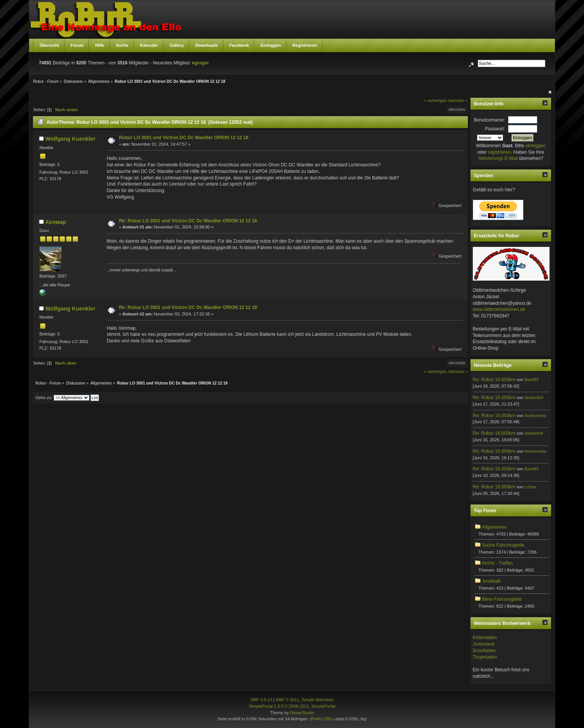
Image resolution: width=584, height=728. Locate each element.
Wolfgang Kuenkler (70, 139)
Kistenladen (485, 638)
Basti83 (532, 380)
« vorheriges (435, 100)
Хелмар (56, 222)
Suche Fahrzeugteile (503, 545)
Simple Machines (318, 700)
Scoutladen (484, 651)
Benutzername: (489, 120)
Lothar (531, 487)
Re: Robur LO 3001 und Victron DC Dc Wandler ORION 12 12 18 (188, 221)
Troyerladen (485, 657)
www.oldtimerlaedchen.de (499, 309)
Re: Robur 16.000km (494, 380)
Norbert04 (534, 398)
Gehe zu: (44, 398)
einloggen (536, 146)
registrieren (499, 152)
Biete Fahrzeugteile (502, 599)
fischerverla (535, 416)
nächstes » (458, 100)
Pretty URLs (323, 719)
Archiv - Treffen (498, 563)
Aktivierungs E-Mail (498, 158)
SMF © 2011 (288, 700)
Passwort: (495, 129)
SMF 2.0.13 (261, 700)
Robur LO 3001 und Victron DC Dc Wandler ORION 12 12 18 (183, 138)
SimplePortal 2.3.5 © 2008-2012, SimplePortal (292, 706)
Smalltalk (491, 581)
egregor (201, 63)
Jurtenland (484, 644)
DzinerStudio (302, 713)
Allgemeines (494, 527)
